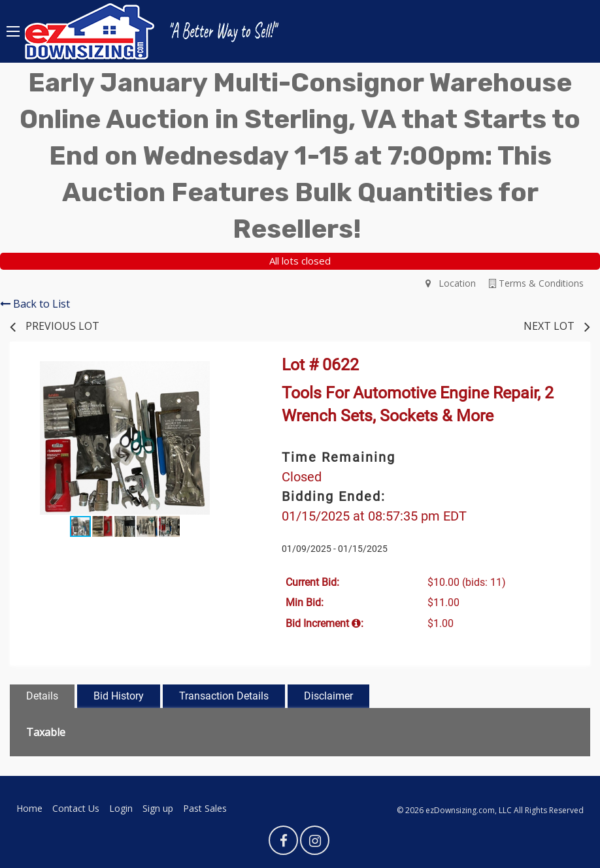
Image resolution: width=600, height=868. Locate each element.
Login (121, 808)
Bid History (119, 696)
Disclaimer (328, 696)
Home (29, 808)
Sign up (158, 808)
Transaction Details (224, 696)
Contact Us (76, 808)
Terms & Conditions (536, 283)
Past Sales (205, 808)
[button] (228, 373)
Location (451, 283)
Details (42, 696)
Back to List (35, 304)
